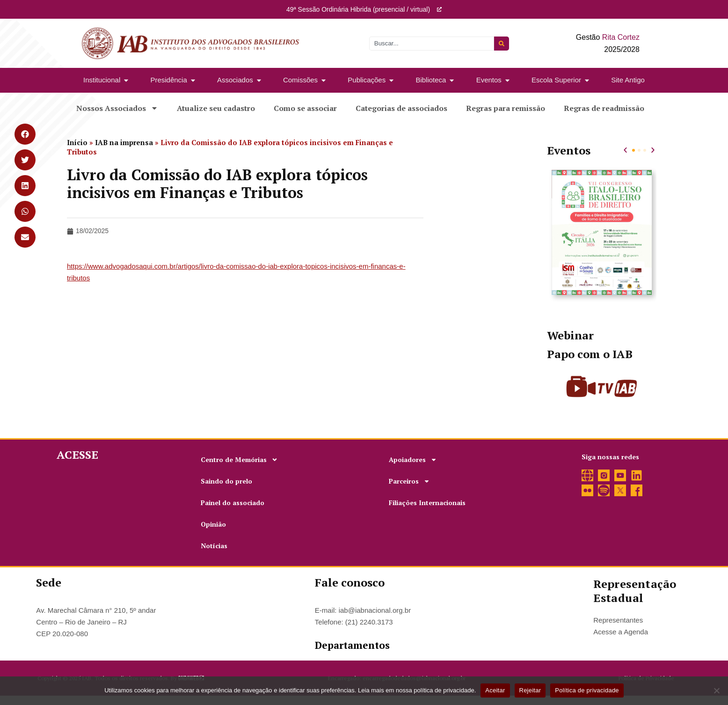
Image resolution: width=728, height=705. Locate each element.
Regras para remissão (506, 108)
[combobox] (432, 44)
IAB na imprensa (124, 142)
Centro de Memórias (239, 460)
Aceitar (495, 690)
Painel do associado (233, 503)
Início (77, 142)
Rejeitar (530, 690)
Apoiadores (413, 460)
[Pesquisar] (502, 44)
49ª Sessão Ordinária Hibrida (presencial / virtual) (358, 9)
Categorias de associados (401, 108)
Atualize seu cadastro (216, 108)
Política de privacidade (587, 690)
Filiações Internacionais (427, 503)
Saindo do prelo (226, 481)
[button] (625, 150)
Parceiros (409, 481)
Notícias (214, 546)
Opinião (213, 524)
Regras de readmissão (604, 108)
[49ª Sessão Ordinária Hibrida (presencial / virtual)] (439, 9)
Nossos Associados (117, 108)
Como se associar (305, 108)
